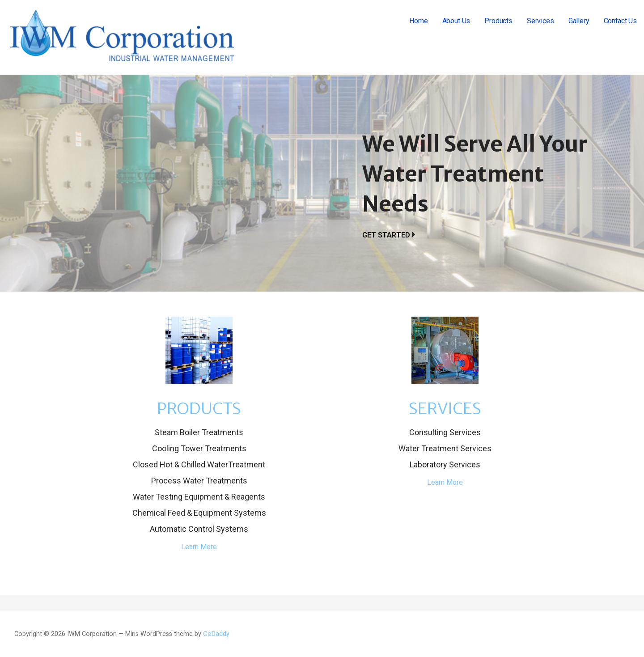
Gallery (579, 21)
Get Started (386, 235)
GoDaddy (216, 634)
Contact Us (620, 21)
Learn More (199, 547)
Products (498, 21)
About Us (456, 21)
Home (418, 21)
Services (540, 21)
